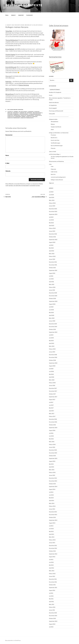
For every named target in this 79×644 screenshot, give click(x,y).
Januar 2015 (52, 475)
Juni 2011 (51, 596)
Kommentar (9, 135)
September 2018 (53, 363)
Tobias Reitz (9, 31)
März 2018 (52, 380)
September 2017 (53, 397)
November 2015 (53, 453)
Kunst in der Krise (55, 140)
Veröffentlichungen (55, 143)
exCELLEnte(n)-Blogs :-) (55, 154)
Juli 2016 (51, 433)
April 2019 (52, 343)
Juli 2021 (51, 276)
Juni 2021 (51, 279)
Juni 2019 (51, 338)
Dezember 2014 (53, 478)
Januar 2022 (52, 259)
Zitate (52, 130)
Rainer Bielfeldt (10, 49)
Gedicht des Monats (54, 102)
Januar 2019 (52, 352)
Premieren (53, 135)
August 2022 (52, 242)
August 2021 (52, 273)
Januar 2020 (52, 321)
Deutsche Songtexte (24, 5)
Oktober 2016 (52, 425)
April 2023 (52, 226)
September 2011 (53, 588)
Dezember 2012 (53, 545)
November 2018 (53, 357)
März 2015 (52, 470)
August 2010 (52, 624)
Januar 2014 (52, 509)
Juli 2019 (51, 335)
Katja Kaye (8, 82)
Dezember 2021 (53, 262)
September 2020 (53, 301)
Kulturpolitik (52, 114)
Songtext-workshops (28, 115)
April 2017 (51, 411)
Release (53, 124)
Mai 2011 (51, 599)
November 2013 (53, 515)
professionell (24, 114)
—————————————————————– (59, 117)
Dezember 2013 (53, 512)
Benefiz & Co (54, 138)
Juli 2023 (51, 217)
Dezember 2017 (53, 388)
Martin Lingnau (10, 89)
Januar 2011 (52, 610)
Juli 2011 (51, 593)
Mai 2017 (51, 408)
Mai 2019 (51, 341)
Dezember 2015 (53, 450)
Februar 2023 (52, 228)
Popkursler (53, 169)
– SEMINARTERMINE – (55, 90)
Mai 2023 (51, 223)
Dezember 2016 (53, 419)
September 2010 (53, 621)
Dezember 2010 (53, 613)
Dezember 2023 (53, 209)
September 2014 (53, 486)
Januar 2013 (52, 543)
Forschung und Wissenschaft (56, 111)
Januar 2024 (52, 206)
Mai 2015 (51, 464)
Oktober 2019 (52, 329)
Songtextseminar (32, 117)
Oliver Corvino (9, 62)
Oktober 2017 (52, 394)
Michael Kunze (10, 94)
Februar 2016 (52, 444)
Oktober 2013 (52, 517)
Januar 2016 (52, 447)
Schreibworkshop (35, 114)
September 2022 (53, 240)
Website (8, 171)
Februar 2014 (52, 506)
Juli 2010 (51, 627)
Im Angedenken (53, 105)
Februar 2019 (52, 349)
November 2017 (53, 391)
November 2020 (53, 296)
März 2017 (52, 414)
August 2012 (52, 557)
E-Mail (7, 163)
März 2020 (52, 318)
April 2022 (52, 251)
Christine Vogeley (10, 55)
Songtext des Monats (56, 127)
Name (7, 155)
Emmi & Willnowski (11, 67)
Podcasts (53, 148)
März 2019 (52, 346)
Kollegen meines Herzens (15, 110)
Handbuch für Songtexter (55, 92)
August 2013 (52, 523)
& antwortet (30, 15)
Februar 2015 (52, 472)
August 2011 (52, 590)
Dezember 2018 (53, 355)
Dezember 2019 (53, 324)
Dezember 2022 (53, 234)
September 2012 (53, 554)
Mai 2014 (51, 498)
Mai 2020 (51, 313)
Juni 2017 (51, 405)
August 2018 (52, 366)
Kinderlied (23, 113)
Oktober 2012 (52, 551)
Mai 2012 (51, 565)
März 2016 (52, 442)
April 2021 (51, 282)
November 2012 (53, 548)
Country (37, 112)
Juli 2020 (51, 307)
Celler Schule (23, 112)
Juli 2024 (51, 192)
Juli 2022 (51, 245)
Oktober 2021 (52, 268)
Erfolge (10, 113)
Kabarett (16, 113)
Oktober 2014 (52, 484)
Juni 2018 (51, 371)
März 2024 (52, 200)
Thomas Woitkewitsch (12, 40)
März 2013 (52, 537)
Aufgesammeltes (53, 119)
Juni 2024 (51, 195)
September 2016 (53, 428)
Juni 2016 (51, 436)
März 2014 (52, 503)
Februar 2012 (52, 574)
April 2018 (52, 377)
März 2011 (52, 604)
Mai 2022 (51, 248)
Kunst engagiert (53, 108)
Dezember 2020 (53, 293)
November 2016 (53, 422)
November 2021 (53, 265)
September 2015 (53, 458)
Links (50, 164)
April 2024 (52, 197)
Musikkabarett (38, 113)
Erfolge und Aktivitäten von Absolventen (59, 133)
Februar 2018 (52, 383)
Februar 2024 (52, 203)
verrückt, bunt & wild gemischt (58, 177)
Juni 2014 (51, 495)
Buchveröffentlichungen (57, 146)
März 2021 (52, 284)
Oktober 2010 (52, 618)
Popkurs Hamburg (24, 85)
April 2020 (52, 315)
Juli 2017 (51, 402)
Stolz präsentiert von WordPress (13, 640)
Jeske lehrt (21, 15)
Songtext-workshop (14, 115)
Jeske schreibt (52, 152)
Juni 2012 (51, 562)
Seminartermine (55, 57)
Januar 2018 (52, 385)
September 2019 (53, 332)
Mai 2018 (51, 374)
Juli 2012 (51, 560)
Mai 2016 (51, 439)
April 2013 (52, 534)
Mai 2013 (51, 531)
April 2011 (51, 602)
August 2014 (52, 489)
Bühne (16, 112)
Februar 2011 (52, 607)
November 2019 (53, 327)
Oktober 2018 (52, 360)
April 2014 (52, 501)
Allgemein (51, 183)
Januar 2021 (52, 290)
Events (51, 95)
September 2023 (53, 214)
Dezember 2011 (53, 579)
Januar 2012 (52, 576)
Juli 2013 (51, 526)
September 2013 (53, 520)
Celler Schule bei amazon (59, 26)
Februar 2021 (52, 287)
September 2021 (53, 270)
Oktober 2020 (52, 298)
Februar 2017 (52, 416)
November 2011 (53, 582)
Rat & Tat (53, 174)
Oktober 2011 (52, 585)
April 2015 (52, 467)
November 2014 (53, 481)
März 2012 (52, 571)
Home (7, 15)
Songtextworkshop (14, 118)
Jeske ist (13, 15)
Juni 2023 (51, 220)
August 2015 (52, 461)
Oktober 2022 (52, 237)
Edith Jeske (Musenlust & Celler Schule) (30, 25)
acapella (11, 112)
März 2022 (52, 254)
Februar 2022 (52, 256)
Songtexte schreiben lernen (16, 117)
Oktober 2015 (52, 456)
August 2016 (52, 430)
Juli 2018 (51, 369)
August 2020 (52, 304)
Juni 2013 (51, 529)
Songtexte (38, 115)
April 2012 (51, 568)
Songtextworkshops (27, 118)
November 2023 (53, 211)
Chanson (31, 112)
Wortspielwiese (55, 122)
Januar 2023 (52, 231)
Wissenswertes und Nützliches (56, 161)
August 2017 (52, 399)
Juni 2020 (51, 310)
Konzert (30, 113)
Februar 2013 (52, 540)
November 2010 (53, 616)
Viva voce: (8, 76)
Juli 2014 (51, 492)
